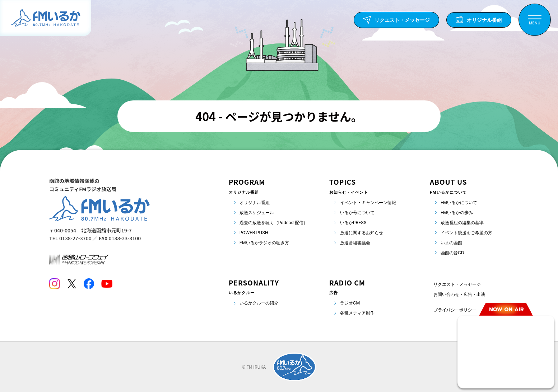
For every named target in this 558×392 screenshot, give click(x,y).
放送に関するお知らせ (362, 233)
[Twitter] (72, 284)
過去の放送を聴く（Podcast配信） (274, 223)
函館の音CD (452, 253)
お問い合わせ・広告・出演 (459, 294)
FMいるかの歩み (457, 212)
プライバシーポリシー (455, 310)
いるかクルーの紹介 (259, 303)
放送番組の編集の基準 (462, 223)
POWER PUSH (254, 233)
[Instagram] (55, 284)
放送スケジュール (257, 212)
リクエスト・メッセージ (457, 284)
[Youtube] (107, 284)
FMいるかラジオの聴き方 (264, 243)
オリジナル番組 (255, 202)
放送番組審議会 (355, 243)
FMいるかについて (459, 202)
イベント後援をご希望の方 (466, 233)
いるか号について (357, 212)
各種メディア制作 (357, 313)
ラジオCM (350, 303)
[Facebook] (89, 284)
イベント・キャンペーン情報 (368, 202)
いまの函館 (451, 243)
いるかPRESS (353, 223)
